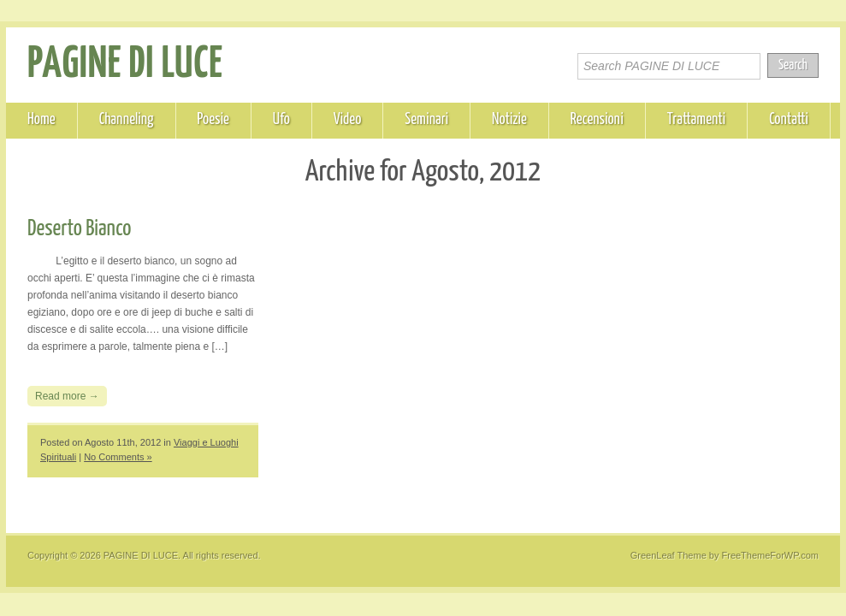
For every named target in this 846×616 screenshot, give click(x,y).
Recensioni (597, 120)
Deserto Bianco (79, 229)
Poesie (213, 120)
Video (348, 120)
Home (41, 120)
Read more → (67, 396)
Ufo (281, 120)
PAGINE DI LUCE (125, 65)
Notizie (509, 120)
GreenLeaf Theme (669, 555)
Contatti (789, 120)
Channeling (127, 120)
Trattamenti (696, 120)
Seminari (426, 120)
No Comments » (118, 457)
